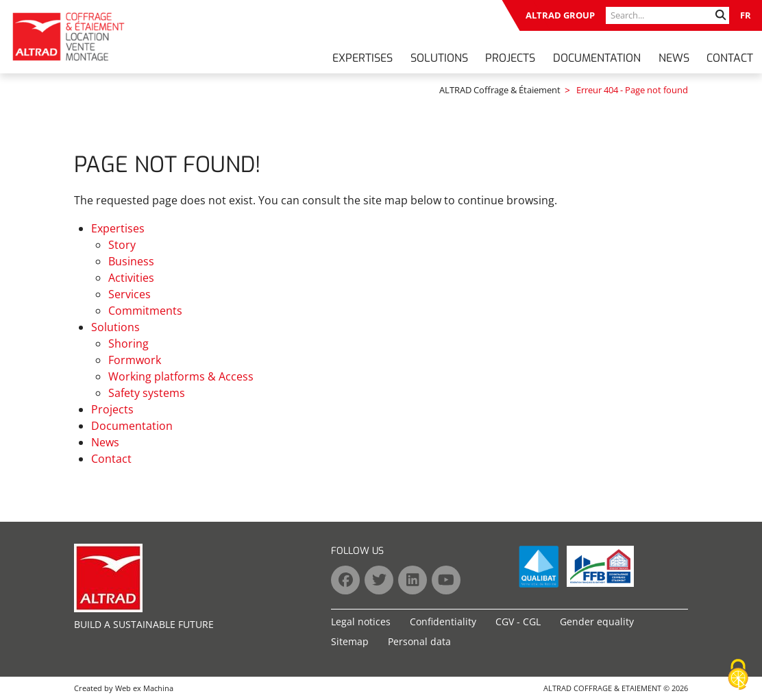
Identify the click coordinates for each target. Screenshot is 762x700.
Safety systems (147, 393)
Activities (131, 278)
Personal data (419, 641)
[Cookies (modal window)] (738, 675)
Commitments (145, 311)
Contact (730, 58)
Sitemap (350, 641)
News (674, 58)
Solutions (439, 58)
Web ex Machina (144, 688)
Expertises (362, 58)
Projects (510, 58)
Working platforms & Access (181, 376)
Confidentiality (443, 621)
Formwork (135, 360)
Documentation (597, 58)
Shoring (128, 343)
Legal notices (361, 621)
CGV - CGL (518, 621)
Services (130, 294)
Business (131, 261)
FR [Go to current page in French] (746, 15)
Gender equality (597, 621)
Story (122, 245)
